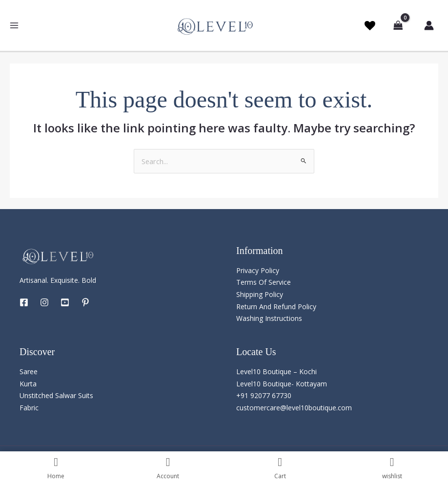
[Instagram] (44, 303)
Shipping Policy (260, 295)
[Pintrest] (85, 303)
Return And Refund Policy (276, 307)
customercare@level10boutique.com (294, 408)
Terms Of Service (264, 283)
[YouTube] (65, 303)
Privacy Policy (258, 270)
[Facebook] (24, 303)
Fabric (29, 408)
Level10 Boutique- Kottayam (282, 384)
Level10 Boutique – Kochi (276, 372)
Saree (29, 372)
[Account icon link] (428, 25)
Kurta (28, 384)
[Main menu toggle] (14, 26)
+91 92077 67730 (264, 396)
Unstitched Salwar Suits (56, 396)
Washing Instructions (269, 319)
